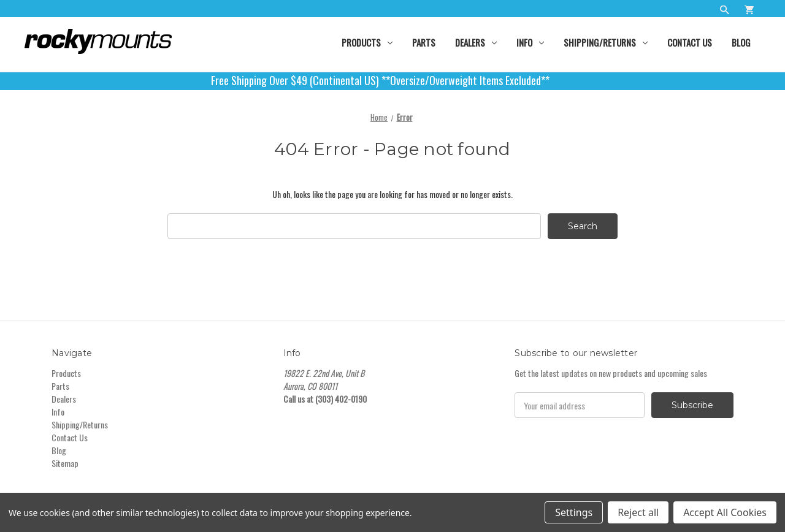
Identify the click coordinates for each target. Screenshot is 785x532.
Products (367, 42)
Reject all (638, 512)
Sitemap (65, 463)
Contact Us (690, 42)
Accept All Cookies (725, 512)
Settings (574, 512)
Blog (741, 42)
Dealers (476, 42)
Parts (424, 42)
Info (530, 42)
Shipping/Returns (606, 42)
